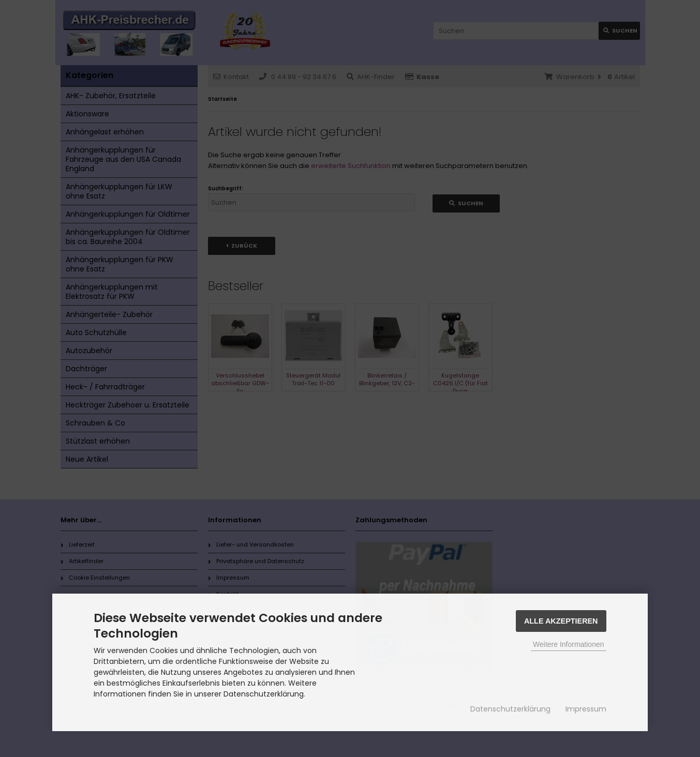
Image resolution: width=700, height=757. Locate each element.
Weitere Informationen (568, 644)
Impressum (586, 709)
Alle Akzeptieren (561, 621)
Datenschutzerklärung (510, 709)
